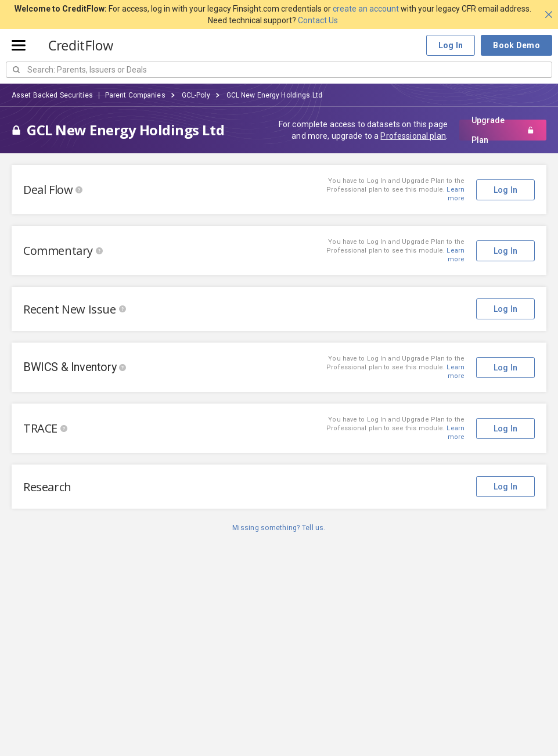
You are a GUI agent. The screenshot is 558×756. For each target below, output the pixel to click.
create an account (366, 9)
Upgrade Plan (503, 130)
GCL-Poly (196, 95)
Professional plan (413, 136)
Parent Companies (135, 95)
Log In (451, 45)
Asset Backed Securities (52, 95)
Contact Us (318, 20)
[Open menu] (19, 45)
